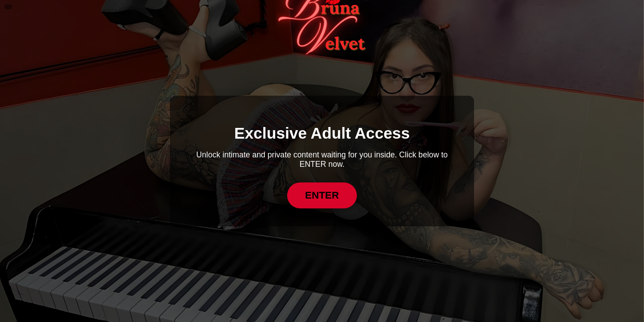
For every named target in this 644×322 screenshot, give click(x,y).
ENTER (322, 195)
